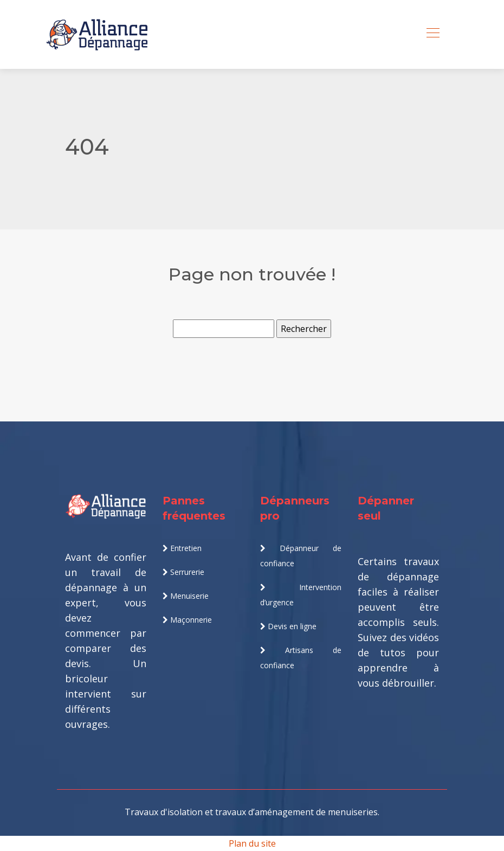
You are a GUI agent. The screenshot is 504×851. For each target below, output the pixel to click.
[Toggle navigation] (432, 34)
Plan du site (252, 843)
